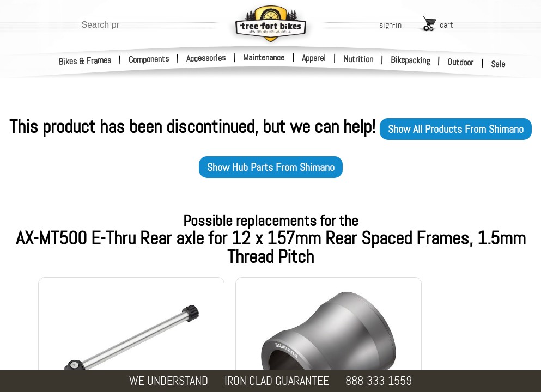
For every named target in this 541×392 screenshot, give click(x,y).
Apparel (314, 58)
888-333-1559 (379, 381)
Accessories (206, 58)
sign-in (390, 25)
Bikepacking (411, 60)
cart (446, 25)
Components (149, 59)
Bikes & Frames (85, 61)
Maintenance (264, 57)
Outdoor (461, 62)
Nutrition (358, 59)
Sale (498, 64)
